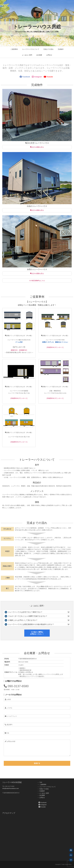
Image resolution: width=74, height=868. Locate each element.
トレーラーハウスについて (31, 49)
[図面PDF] (14, 350)
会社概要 (39, 55)
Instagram (37, 77)
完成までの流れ (49, 49)
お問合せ (49, 55)
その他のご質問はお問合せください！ (37, 633)
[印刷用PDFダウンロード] (55, 347)
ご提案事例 (14, 49)
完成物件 (61, 49)
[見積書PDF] (23, 350)
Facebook (25, 77)
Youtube (48, 77)
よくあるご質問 (27, 55)
